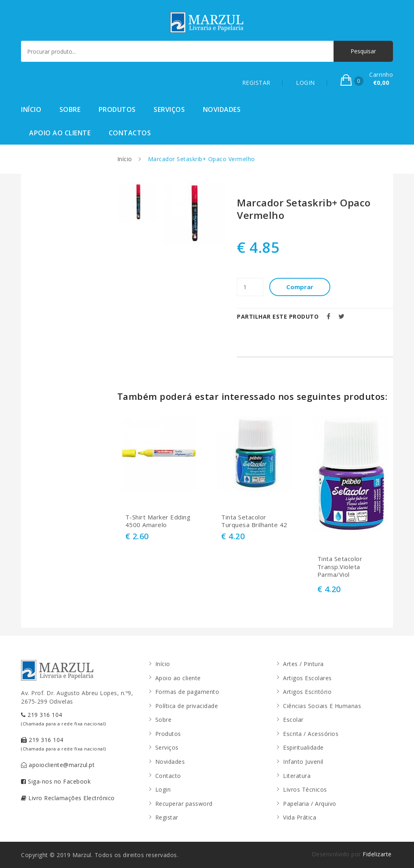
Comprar (300, 287)
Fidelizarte (377, 854)
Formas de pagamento (187, 692)
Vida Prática (300, 817)
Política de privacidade (187, 706)
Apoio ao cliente (60, 133)
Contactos (130, 133)
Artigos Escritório (307, 692)
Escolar (293, 720)
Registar (167, 817)
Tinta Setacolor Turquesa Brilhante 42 (254, 521)
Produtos (117, 109)
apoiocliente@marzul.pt (58, 765)
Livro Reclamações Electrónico (68, 798)
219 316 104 (63, 719)
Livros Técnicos (305, 789)
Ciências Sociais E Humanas (322, 706)
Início (31, 109)
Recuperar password (184, 804)
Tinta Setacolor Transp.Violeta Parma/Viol (340, 567)
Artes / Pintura (303, 664)
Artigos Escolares (307, 678)
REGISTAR (256, 83)
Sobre (70, 109)
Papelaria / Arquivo (310, 804)
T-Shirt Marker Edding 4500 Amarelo (158, 521)
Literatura (297, 776)
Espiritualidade (303, 747)
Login (163, 789)
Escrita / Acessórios (311, 734)
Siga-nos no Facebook (56, 781)
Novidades (222, 109)
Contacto (168, 776)
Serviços (169, 109)
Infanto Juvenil (303, 762)
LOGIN (305, 83)
